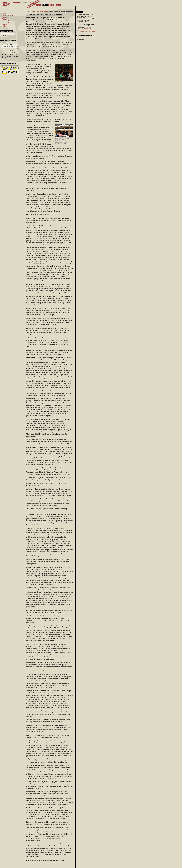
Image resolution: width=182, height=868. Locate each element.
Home (28, 11)
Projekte (33, 11)
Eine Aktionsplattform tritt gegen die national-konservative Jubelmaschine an (86, 30)
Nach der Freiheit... (42, 11)
